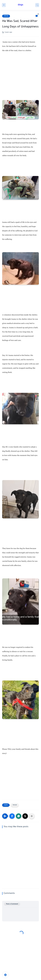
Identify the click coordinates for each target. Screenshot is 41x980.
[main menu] (4, 5)
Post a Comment (12, 904)
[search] (37, 5)
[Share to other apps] (32, 816)
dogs (20, 5)
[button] (12, 816)
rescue (6, 16)
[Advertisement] (20, 79)
